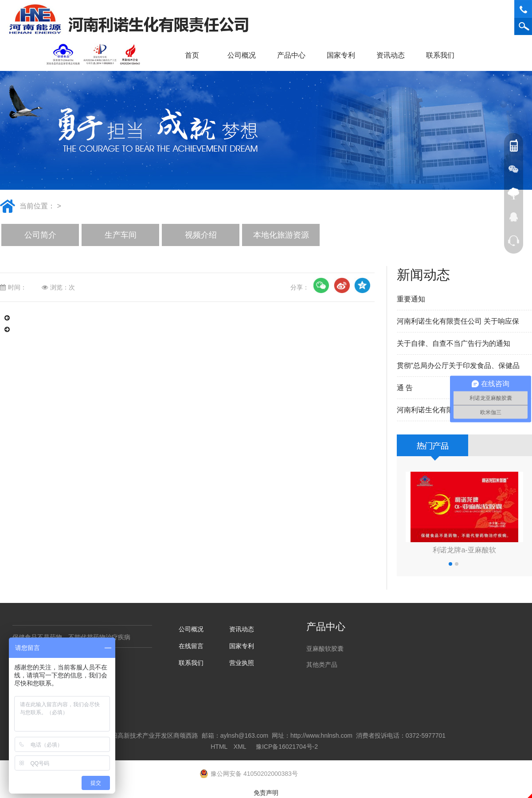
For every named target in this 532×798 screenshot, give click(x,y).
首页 (192, 55)
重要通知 (411, 299)
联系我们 (443, 55)
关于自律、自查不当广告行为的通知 (454, 343)
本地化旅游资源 (281, 235)
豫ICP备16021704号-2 (287, 747)
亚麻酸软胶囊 (325, 649)
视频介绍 (201, 235)
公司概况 (245, 55)
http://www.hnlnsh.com (321, 735)
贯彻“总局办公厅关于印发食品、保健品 (458, 366)
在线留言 (191, 646)
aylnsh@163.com (244, 735)
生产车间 (121, 235)
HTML (219, 747)
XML (240, 747)
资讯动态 (394, 55)
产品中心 (294, 55)
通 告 (405, 388)
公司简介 (40, 235)
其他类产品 (322, 665)
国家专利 (341, 55)
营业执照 (242, 663)
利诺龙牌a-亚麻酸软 (464, 550)
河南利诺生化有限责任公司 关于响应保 (458, 321)
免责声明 (266, 793)
